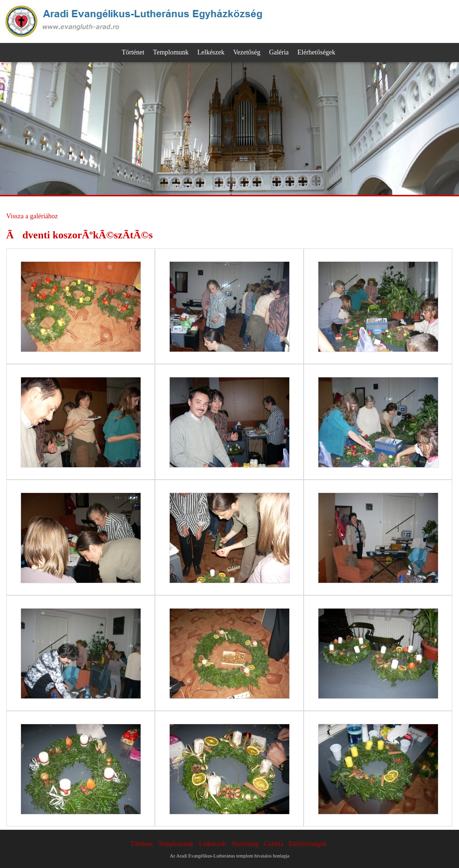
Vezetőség (247, 52)
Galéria (279, 52)
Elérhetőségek (316, 52)
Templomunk (171, 52)
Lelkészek (211, 52)
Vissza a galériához (32, 216)
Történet (133, 52)
